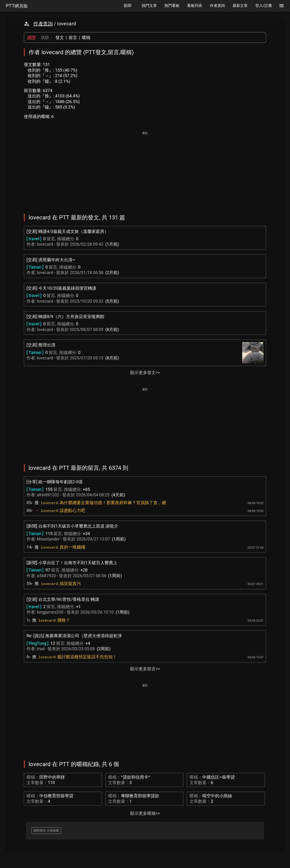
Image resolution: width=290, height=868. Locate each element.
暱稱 (86, 37)
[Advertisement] (145, 169)
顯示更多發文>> (145, 373)
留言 (73, 37)
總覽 (32, 37)
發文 (60, 37)
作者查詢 (43, 24)
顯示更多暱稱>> (145, 813)
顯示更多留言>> (145, 669)
